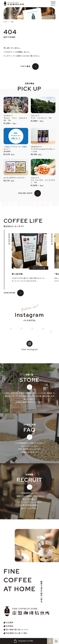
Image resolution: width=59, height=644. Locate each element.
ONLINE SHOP (25, 193)
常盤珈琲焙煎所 (14, 4)
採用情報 (10, 626)
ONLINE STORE (23, 641)
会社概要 (10, 622)
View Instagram (29, 346)
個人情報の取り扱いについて (17, 629)
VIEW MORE (10, 293)
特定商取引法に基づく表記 (17, 633)
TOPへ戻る (25, 66)
